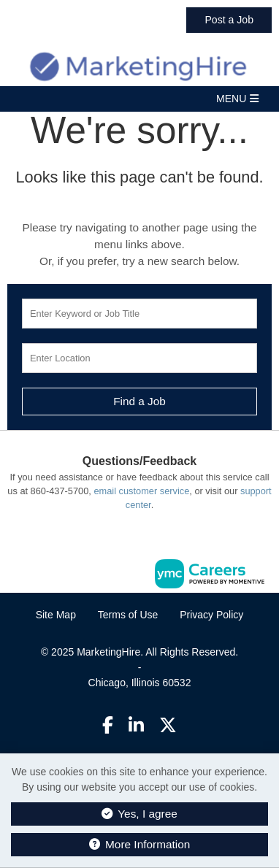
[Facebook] (108, 725)
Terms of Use (128, 615)
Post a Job (229, 20)
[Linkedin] (136, 725)
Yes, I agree (139, 814)
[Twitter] (169, 725)
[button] (139, 99)
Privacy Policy (211, 615)
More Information (140, 844)
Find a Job (139, 401)
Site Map (56, 615)
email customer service (141, 491)
